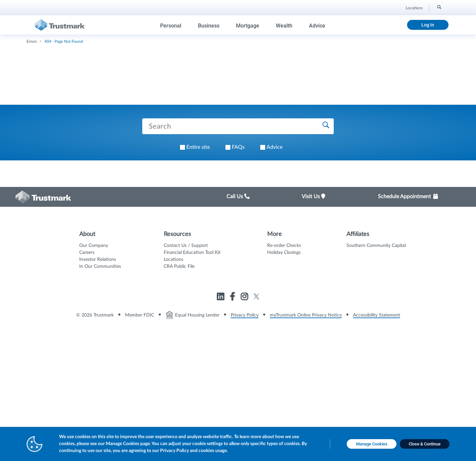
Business (209, 26)
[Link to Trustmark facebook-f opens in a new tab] (233, 298)
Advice (317, 26)
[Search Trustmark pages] (238, 126)
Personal (171, 26)
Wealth (284, 26)
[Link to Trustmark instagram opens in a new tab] (245, 298)
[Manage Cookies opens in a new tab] (372, 444)
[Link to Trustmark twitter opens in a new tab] (256, 296)
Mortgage (248, 26)
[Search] (439, 7)
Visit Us (313, 197)
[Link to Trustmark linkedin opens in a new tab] (221, 298)
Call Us (238, 197)
